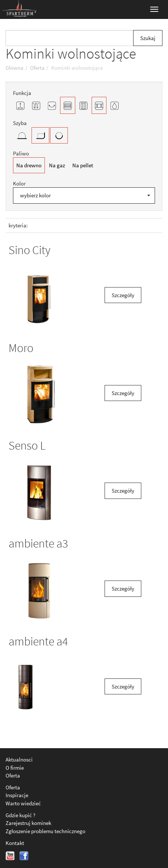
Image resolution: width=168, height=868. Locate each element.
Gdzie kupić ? (20, 815)
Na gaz (57, 165)
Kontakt (15, 843)
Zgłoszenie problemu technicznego (45, 831)
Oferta (13, 775)
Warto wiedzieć (23, 803)
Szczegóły (123, 295)
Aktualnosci (19, 759)
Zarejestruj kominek (28, 823)
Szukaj (148, 38)
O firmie (15, 768)
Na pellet (83, 165)
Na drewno (29, 165)
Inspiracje (17, 795)
